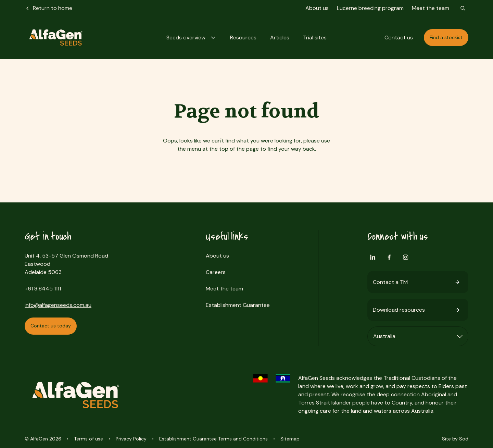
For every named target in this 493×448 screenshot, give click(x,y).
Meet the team (431, 8)
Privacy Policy (131, 439)
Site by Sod (455, 439)
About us (317, 8)
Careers (216, 272)
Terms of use (89, 439)
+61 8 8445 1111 (43, 289)
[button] (191, 38)
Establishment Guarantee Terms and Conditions (213, 439)
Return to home (48, 8)
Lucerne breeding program (370, 8)
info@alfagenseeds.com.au (58, 305)
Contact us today (51, 326)
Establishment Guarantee (238, 305)
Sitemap (290, 439)
